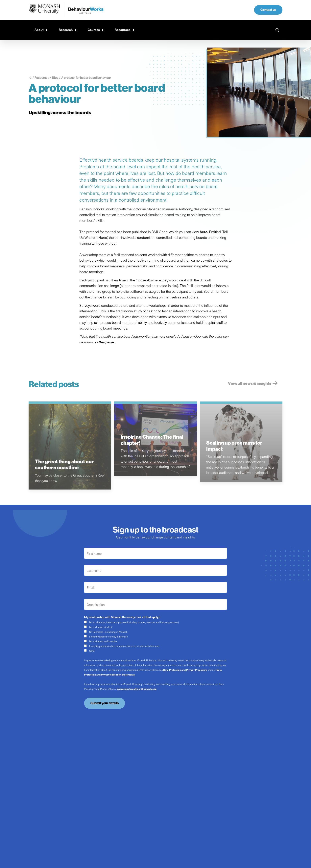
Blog (55, 78)
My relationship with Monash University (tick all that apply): (122, 617)
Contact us (268, 10)
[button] (41, 30)
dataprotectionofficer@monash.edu (137, 689)
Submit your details (105, 703)
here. (204, 232)
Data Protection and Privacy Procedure (185, 670)
